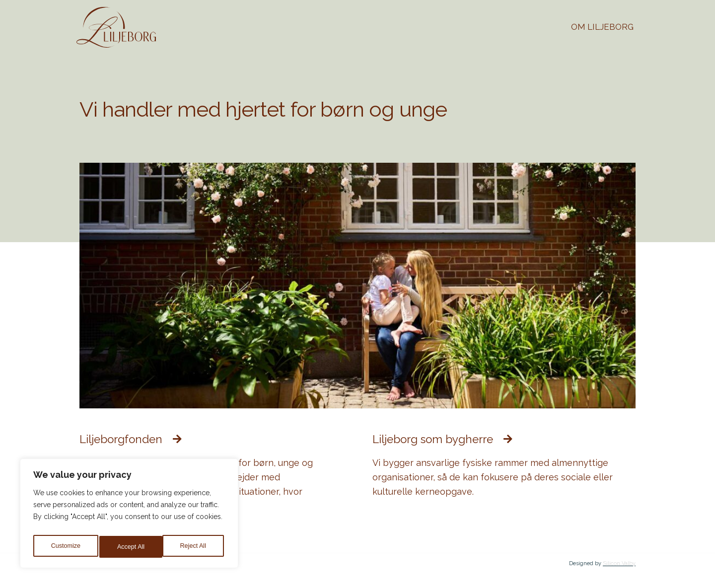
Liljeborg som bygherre (443, 439)
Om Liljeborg (602, 27)
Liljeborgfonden (128, 439)
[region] (129, 516)
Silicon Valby (619, 563)
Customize (65, 547)
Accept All (194, 547)
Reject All (130, 547)
